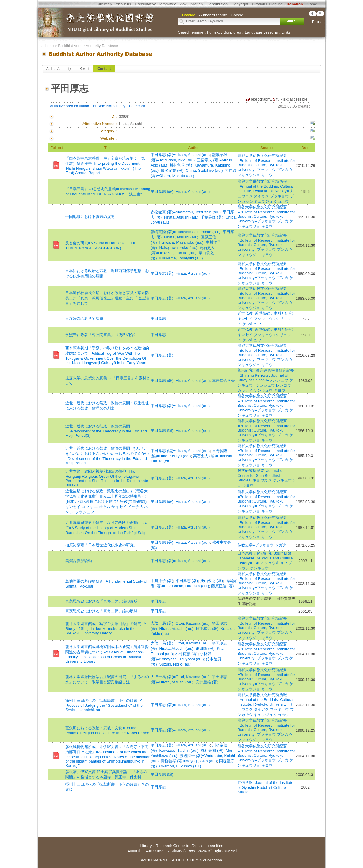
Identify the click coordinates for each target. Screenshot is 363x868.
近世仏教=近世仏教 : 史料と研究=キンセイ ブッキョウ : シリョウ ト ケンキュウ (266, 319)
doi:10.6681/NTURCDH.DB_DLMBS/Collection (181, 860)
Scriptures (232, 32)
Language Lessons (261, 32)
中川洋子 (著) (162, 581)
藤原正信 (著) (223, 586)
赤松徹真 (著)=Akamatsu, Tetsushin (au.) (186, 212)
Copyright (240, 4)
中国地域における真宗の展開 (90, 217)
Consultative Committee (155, 4)
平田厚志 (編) (162, 774)
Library (146, 846)
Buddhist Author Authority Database (88, 46)
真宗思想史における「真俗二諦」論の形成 (101, 601)
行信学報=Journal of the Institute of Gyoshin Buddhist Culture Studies (265, 787)
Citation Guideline (267, 4)
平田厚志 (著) (162, 355)
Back (316, 22)
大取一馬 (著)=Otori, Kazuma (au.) (180, 623)
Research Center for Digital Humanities (189, 846)
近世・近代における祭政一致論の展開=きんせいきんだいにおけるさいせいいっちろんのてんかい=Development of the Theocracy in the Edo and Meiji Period (107, 456)
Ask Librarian (192, 4)
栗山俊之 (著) (212, 581)
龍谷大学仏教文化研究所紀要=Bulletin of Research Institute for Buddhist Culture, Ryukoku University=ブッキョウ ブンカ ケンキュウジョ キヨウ (266, 165)
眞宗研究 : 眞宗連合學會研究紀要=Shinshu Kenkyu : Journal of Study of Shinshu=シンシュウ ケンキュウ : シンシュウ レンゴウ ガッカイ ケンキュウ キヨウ (266, 380)
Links (286, 32)
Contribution (217, 4)
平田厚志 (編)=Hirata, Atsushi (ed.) (180, 430)
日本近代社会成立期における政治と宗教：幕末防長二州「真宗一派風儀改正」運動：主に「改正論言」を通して (107, 298)
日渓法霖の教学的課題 (84, 319)
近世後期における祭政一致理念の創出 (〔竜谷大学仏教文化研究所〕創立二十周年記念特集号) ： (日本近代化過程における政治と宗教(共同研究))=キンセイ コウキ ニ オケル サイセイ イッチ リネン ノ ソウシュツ (107, 501)
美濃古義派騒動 (79, 561)
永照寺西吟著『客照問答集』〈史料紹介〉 (101, 335)
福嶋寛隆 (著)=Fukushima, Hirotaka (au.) (186, 232)
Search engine (191, 32)
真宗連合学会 (223, 381)
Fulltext (213, 32)
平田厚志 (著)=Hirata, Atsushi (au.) (180, 155)
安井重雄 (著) (207, 682)
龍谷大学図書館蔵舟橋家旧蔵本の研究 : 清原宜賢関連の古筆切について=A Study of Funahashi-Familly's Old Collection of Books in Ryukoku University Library (107, 654)
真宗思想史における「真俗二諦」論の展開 (101, 611)
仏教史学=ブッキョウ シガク (262, 545)
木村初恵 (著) (186, 654)
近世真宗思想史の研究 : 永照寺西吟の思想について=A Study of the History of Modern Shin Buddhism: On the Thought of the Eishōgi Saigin (107, 528)
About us (123, 4)
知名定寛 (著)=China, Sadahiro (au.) (192, 170)
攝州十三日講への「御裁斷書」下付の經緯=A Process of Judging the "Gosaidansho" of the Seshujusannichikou (104, 705)
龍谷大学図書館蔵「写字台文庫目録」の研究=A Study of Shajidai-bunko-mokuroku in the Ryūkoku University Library (106, 628)
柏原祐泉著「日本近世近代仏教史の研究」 (101, 545)
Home (312, 4)
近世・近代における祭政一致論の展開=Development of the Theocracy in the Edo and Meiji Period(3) (106, 431)
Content (104, 69)
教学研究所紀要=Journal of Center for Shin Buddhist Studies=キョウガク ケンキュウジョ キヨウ (267, 478)
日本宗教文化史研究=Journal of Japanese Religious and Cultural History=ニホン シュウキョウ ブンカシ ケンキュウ (266, 561)
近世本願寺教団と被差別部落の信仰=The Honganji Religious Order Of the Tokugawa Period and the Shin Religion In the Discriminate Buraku (107, 478)
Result (84, 69)
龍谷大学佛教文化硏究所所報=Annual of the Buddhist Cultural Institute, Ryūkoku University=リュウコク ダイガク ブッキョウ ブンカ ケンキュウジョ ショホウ (266, 191)
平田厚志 (158, 319)
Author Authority (59, 69)
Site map (104, 4)
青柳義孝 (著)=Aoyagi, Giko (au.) (189, 761)
